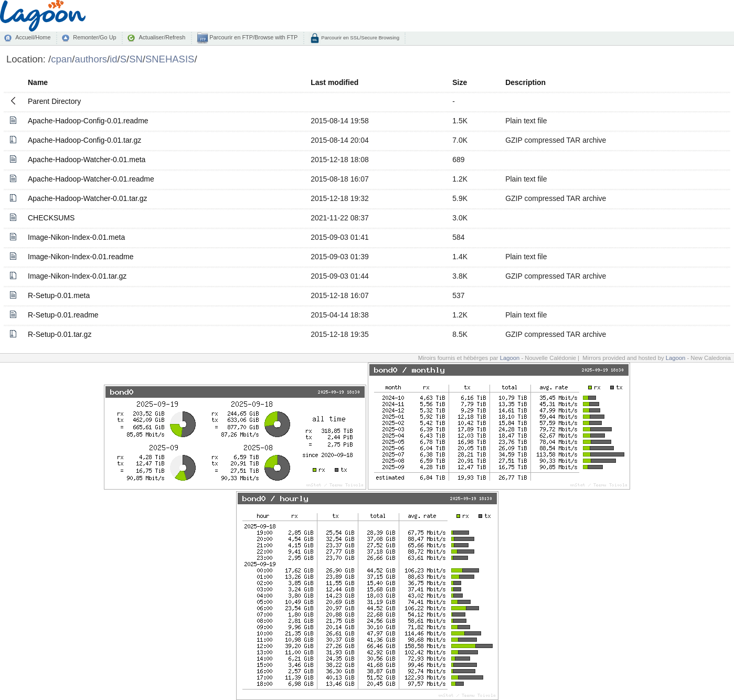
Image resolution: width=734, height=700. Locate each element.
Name (38, 82)
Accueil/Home (33, 37)
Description (525, 82)
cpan (61, 59)
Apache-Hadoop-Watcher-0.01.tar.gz (88, 198)
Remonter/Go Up (94, 37)
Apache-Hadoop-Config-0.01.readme (88, 121)
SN (136, 59)
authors (91, 59)
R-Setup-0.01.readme (63, 315)
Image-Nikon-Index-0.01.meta (76, 237)
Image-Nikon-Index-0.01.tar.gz (77, 276)
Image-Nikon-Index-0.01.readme (81, 257)
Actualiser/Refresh (162, 37)
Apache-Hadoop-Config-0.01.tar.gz (84, 140)
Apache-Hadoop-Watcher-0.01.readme (91, 179)
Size (460, 82)
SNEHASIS (170, 59)
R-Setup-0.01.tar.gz (60, 334)
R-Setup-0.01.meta (59, 295)
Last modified (334, 82)
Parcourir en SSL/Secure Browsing (360, 38)
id (113, 59)
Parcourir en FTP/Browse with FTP (253, 37)
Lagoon (510, 358)
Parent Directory (54, 101)
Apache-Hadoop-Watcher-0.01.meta (87, 160)
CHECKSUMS (51, 218)
